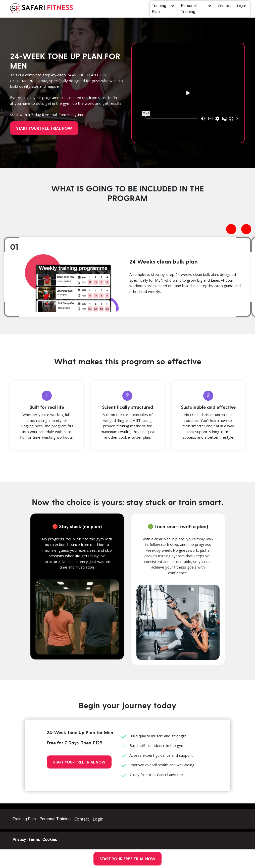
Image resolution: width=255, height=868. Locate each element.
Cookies (50, 839)
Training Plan (161, 9)
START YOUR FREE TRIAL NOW (128, 859)
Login (242, 6)
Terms (34, 839)
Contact (224, 6)
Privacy (19, 839)
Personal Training (193, 9)
